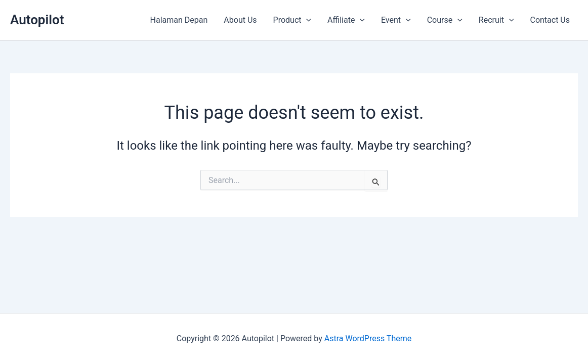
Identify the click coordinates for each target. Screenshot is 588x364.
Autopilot (37, 20)
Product (292, 20)
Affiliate (346, 20)
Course (445, 20)
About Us (240, 20)
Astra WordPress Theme (368, 338)
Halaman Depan (179, 20)
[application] (306, 20)
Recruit (496, 20)
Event (396, 20)
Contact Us (550, 20)
